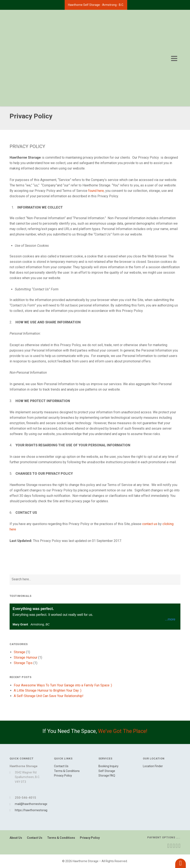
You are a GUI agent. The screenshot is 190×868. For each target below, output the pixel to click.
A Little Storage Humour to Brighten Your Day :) (48, 690)
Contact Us (61, 766)
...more (170, 619)
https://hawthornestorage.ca (34, 810)
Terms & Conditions (67, 771)
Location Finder (153, 766)
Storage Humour (26, 657)
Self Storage (107, 771)
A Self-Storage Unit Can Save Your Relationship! (49, 696)
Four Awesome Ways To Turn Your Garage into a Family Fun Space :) (63, 685)
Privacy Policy (63, 776)
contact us (150, 524)
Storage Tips (23, 663)
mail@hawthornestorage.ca (33, 804)
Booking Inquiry (108, 766)
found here (96, 191)
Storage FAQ (107, 776)
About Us (16, 838)
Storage (20, 652)
